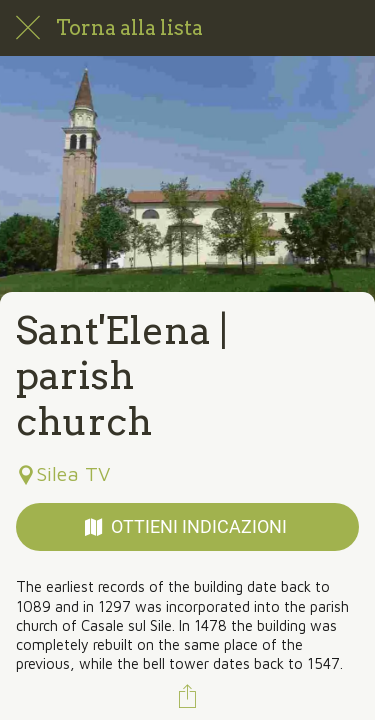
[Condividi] (188, 696)
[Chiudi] (28, 28)
